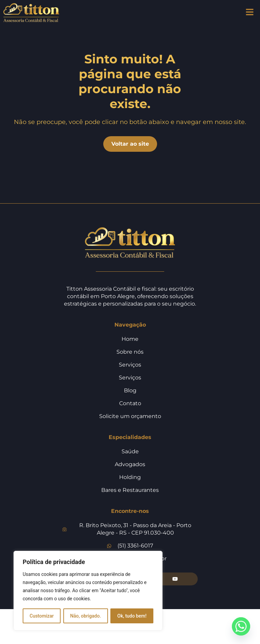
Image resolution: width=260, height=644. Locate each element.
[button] (250, 13)
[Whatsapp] (241, 626)
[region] (88, 591)
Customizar (42, 616)
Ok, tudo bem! (132, 616)
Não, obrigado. (86, 616)
